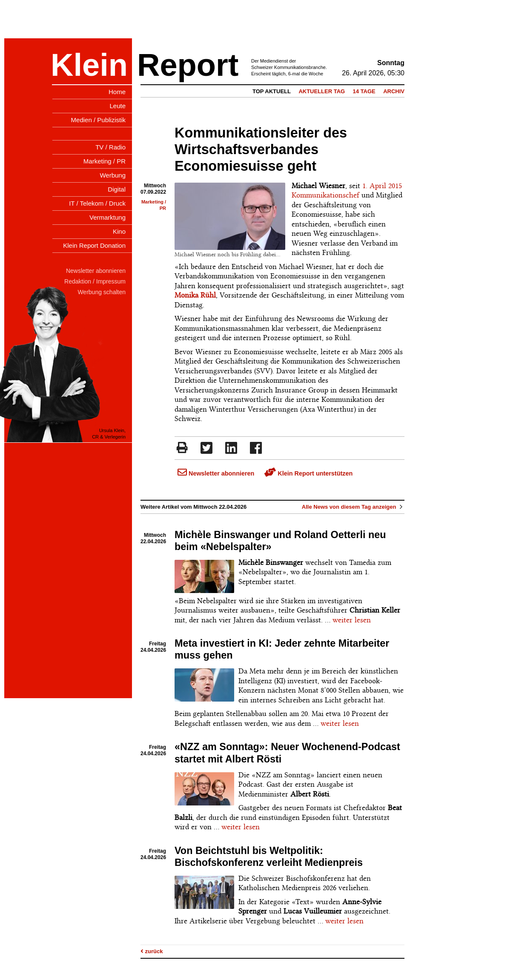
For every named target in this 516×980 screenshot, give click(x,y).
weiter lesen (352, 620)
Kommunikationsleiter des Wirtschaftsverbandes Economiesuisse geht (261, 149)
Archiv (394, 91)
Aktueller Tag (322, 91)
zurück (152, 951)
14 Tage (364, 91)
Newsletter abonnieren (216, 473)
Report (188, 65)
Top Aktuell (272, 91)
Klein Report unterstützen (308, 473)
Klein (89, 65)
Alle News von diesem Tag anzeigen (353, 507)
